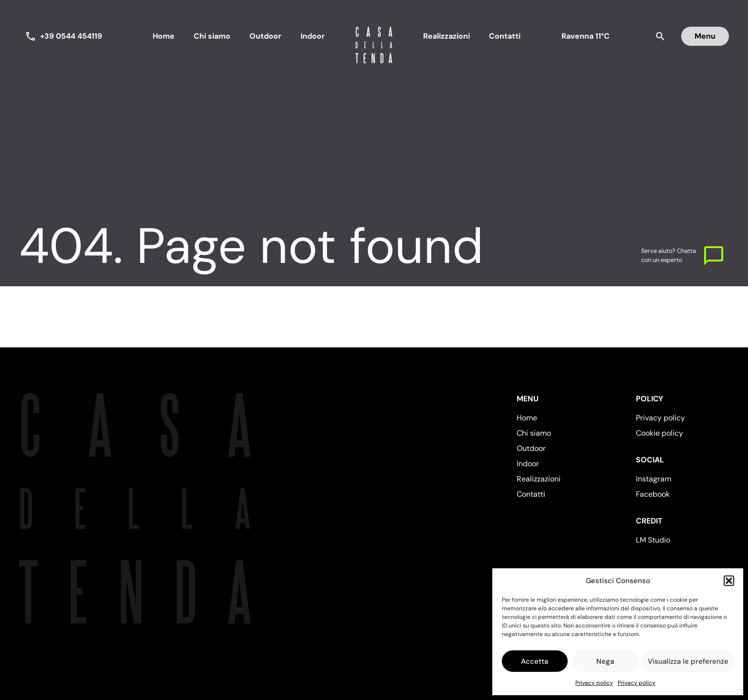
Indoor (313, 36)
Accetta (535, 661)
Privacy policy (594, 683)
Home (164, 36)
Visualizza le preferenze (688, 661)
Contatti (505, 36)
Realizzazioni (447, 36)
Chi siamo (212, 36)
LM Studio (653, 540)
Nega (605, 661)
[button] (729, 581)
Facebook (653, 494)
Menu (705, 36)
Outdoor (265, 36)
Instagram (654, 479)
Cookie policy (660, 433)
